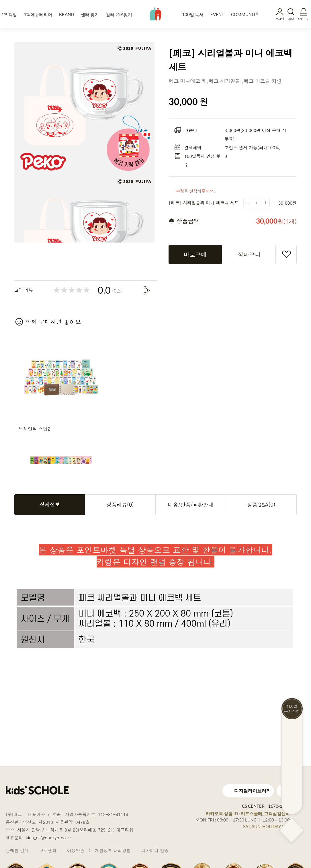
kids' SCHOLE (155, 14)
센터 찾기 (90, 14)
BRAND (66, 14)
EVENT (217, 14)
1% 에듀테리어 (38, 14)
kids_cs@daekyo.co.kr (48, 837)
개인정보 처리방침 (113, 850)
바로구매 (195, 255)
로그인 (280, 19)
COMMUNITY (245, 14)
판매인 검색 (17, 850)
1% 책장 (9, 14)
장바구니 (304, 19)
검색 (291, 19)
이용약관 (76, 850)
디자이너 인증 (155, 850)
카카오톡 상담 (248, 813)
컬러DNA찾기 (119, 14)
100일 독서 (193, 14)
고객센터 (48, 850)
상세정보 (50, 505)
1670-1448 (279, 806)
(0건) (117, 291)
